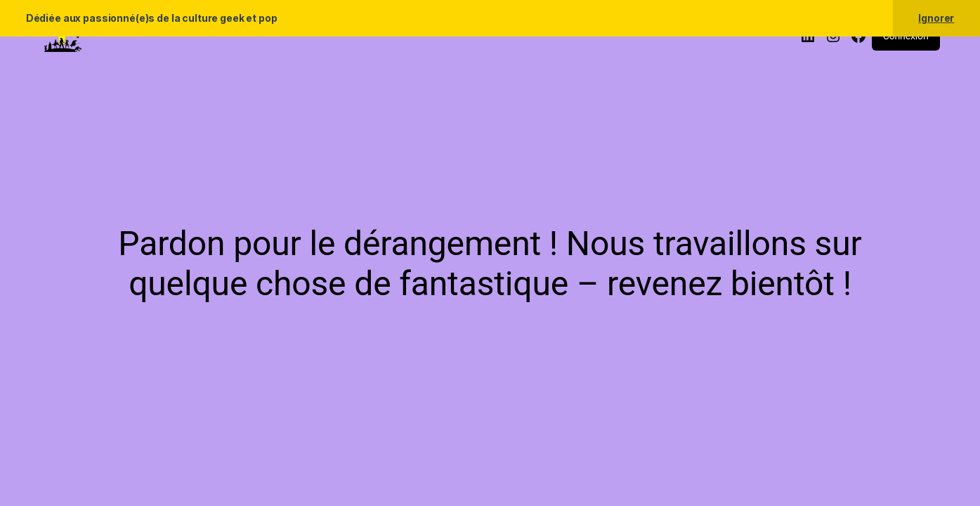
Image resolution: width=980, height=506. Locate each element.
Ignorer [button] (936, 18)
